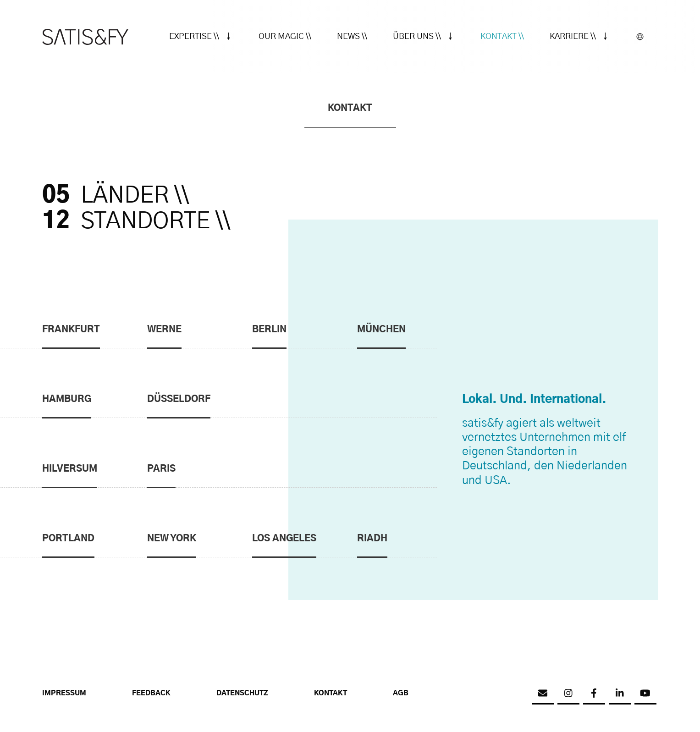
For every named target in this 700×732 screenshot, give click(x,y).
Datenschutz (242, 693)
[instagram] (568, 693)
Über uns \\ (417, 37)
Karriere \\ (573, 37)
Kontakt (331, 693)
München (381, 330)
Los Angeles (284, 539)
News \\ (352, 37)
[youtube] (645, 693)
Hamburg (67, 399)
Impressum (64, 693)
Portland (68, 539)
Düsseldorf (179, 399)
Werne (164, 330)
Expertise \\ (194, 37)
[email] (543, 693)
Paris (161, 469)
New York (172, 539)
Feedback (151, 693)
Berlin (269, 330)
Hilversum (70, 469)
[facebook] (594, 693)
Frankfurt (71, 330)
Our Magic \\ (285, 37)
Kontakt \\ (502, 37)
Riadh (372, 539)
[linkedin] (620, 693)
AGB (401, 693)
